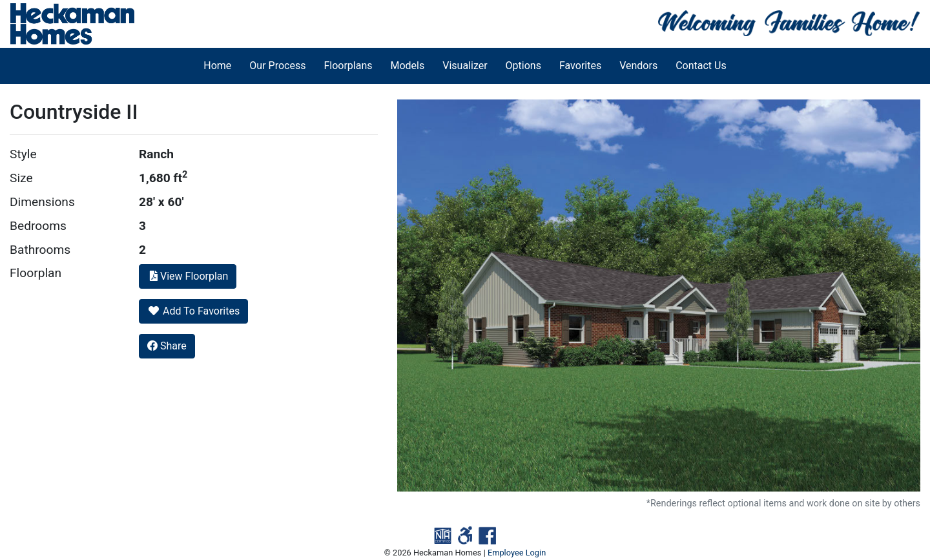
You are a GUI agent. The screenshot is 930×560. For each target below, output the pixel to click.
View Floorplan (188, 276)
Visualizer (465, 66)
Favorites (580, 66)
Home (217, 66)
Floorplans (348, 66)
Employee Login (517, 553)
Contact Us (701, 66)
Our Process (277, 66)
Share (167, 346)
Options (523, 66)
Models (408, 66)
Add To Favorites (193, 311)
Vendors (638, 66)
